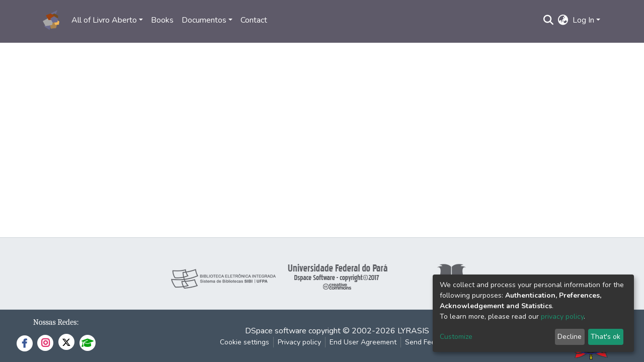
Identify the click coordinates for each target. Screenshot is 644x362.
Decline (570, 337)
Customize (456, 337)
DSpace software (276, 331)
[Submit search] (549, 20)
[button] (563, 20)
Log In (583, 20)
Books (162, 20)
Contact (254, 20)
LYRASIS (413, 331)
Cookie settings (245, 342)
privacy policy (562, 316)
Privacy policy (299, 342)
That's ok (606, 337)
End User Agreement (363, 342)
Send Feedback (430, 342)
